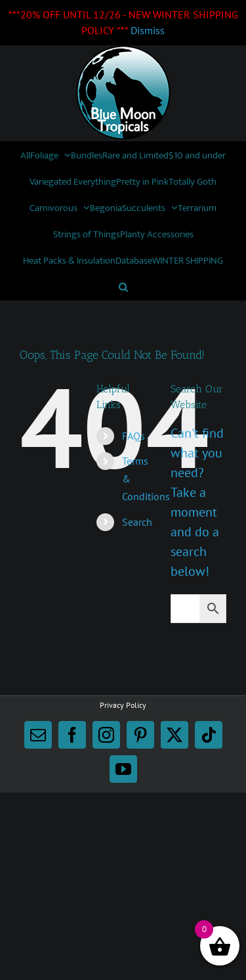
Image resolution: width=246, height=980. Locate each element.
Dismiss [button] (148, 30)
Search (137, 522)
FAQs (133, 436)
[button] (123, 287)
